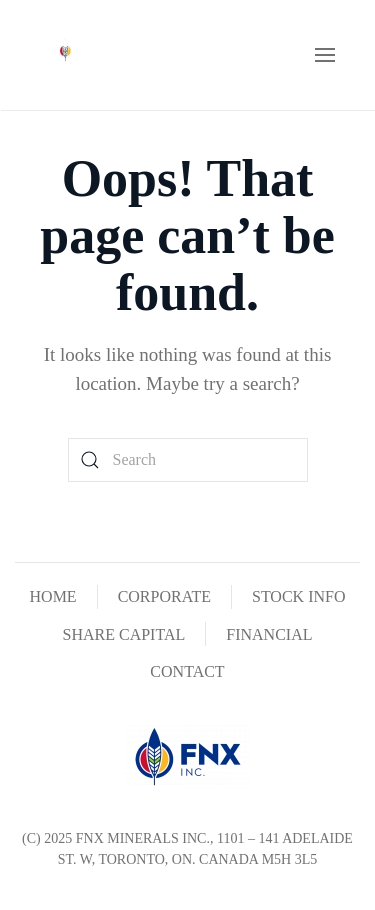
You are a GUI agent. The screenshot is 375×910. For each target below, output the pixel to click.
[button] (325, 55)
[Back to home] (65, 55)
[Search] (188, 460)
